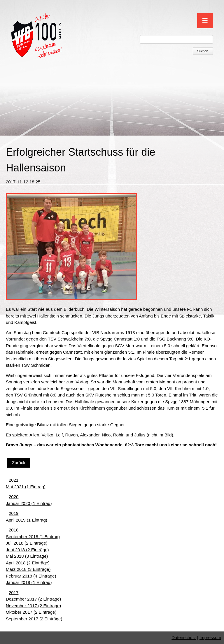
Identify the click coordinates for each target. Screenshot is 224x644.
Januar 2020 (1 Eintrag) (29, 503)
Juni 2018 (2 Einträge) (27, 550)
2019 (14, 513)
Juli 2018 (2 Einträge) (27, 543)
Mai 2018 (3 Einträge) (27, 556)
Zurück (19, 463)
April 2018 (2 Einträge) (28, 563)
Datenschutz (184, 637)
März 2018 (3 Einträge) (28, 569)
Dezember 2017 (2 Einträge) (33, 599)
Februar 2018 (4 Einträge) (31, 576)
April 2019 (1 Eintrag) (27, 520)
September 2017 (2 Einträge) (34, 619)
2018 (14, 530)
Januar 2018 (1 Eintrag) (29, 582)
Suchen (203, 51)
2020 (14, 497)
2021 (14, 480)
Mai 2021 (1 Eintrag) (26, 487)
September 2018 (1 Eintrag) (33, 537)
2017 (14, 593)
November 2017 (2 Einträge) (33, 606)
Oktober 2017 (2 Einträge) (31, 612)
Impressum (210, 637)
